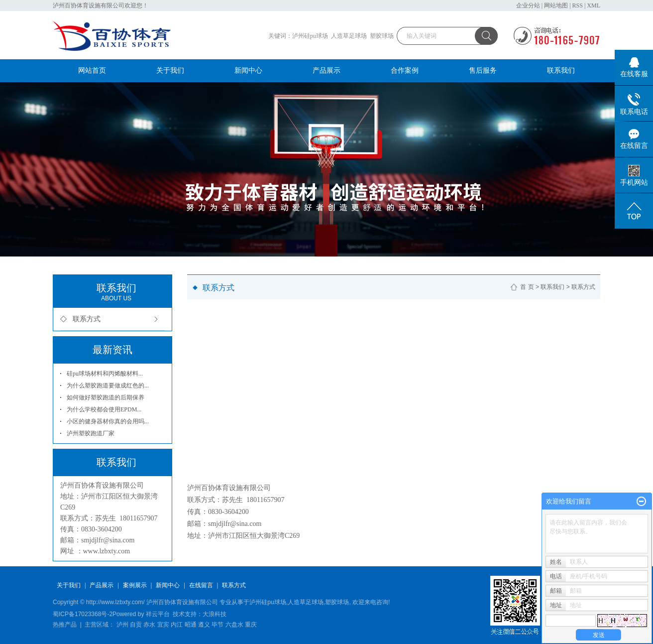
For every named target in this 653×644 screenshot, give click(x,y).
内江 (177, 625)
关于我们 (170, 70)
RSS (578, 5)
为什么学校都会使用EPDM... (104, 409)
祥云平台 (158, 614)
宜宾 (163, 625)
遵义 (204, 625)
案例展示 (135, 585)
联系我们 (561, 70)
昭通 (191, 625)
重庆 (251, 625)
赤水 (149, 625)
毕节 (218, 625)
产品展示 (326, 70)
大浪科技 (215, 614)
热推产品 (65, 625)
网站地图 (556, 5)
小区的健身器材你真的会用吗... (108, 421)
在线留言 (201, 585)
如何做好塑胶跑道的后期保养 (106, 397)
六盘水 (234, 625)
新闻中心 (248, 70)
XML (594, 5)
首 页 (527, 287)
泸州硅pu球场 (310, 36)
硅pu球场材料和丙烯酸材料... (105, 374)
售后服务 (483, 70)
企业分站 (528, 5)
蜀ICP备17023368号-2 (83, 614)
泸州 (122, 625)
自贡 (136, 625)
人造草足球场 (349, 36)
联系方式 (87, 319)
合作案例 (405, 70)
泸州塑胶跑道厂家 (91, 433)
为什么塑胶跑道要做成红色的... (108, 386)
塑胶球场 (382, 36)
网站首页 (92, 70)
